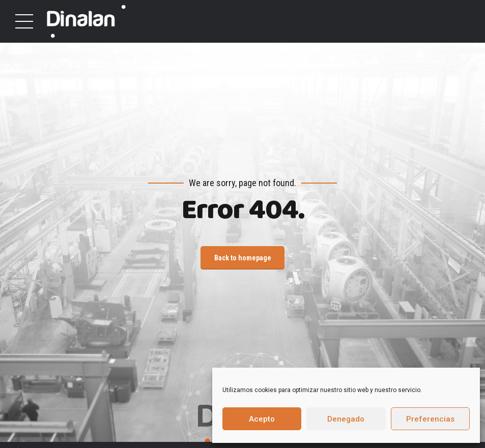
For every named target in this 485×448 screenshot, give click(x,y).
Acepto (262, 419)
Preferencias (430, 419)
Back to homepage (243, 258)
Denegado (346, 419)
